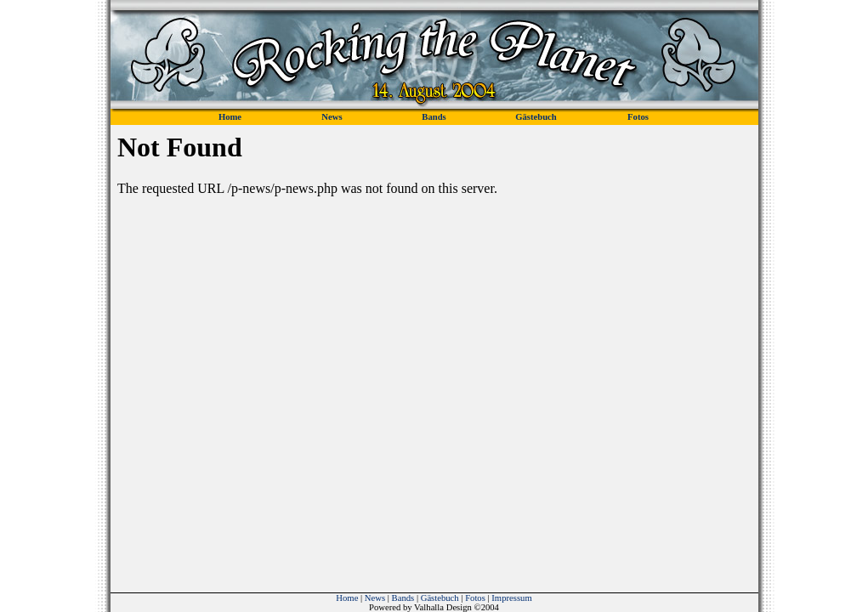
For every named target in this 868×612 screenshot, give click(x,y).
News (375, 598)
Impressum (511, 598)
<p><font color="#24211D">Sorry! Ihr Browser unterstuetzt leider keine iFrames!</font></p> (434, 341)
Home (347, 598)
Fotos (475, 598)
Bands (403, 598)
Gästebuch (440, 598)
